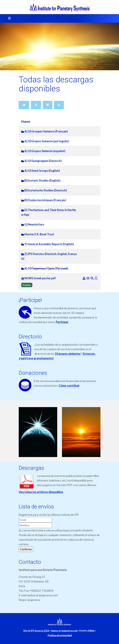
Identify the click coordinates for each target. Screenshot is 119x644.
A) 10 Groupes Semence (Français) (45, 131)
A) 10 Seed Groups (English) (40, 171)
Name (26, 121)
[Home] (24, 105)
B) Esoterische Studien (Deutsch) (44, 190)
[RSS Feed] (59, 105)
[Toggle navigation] (8, 18)
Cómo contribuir (69, 386)
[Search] (36, 105)
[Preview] (92, 278)
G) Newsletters (33, 224)
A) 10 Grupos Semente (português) (45, 141)
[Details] (88, 278)
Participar (62, 322)
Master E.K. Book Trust (38, 234)
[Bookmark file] (96, 278)
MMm (91, 631)
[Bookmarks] (48, 105)
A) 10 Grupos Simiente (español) (43, 151)
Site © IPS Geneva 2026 (36, 631)
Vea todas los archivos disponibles (41, 492)
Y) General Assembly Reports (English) (48, 244)
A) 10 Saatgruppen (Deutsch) (41, 161)
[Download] (84, 278)
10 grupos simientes (68, 354)
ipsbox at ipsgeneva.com (64, 631)
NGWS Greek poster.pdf (39, 278)
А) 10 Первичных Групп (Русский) (45, 268)
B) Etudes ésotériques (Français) (44, 200)
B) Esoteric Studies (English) (41, 180)
